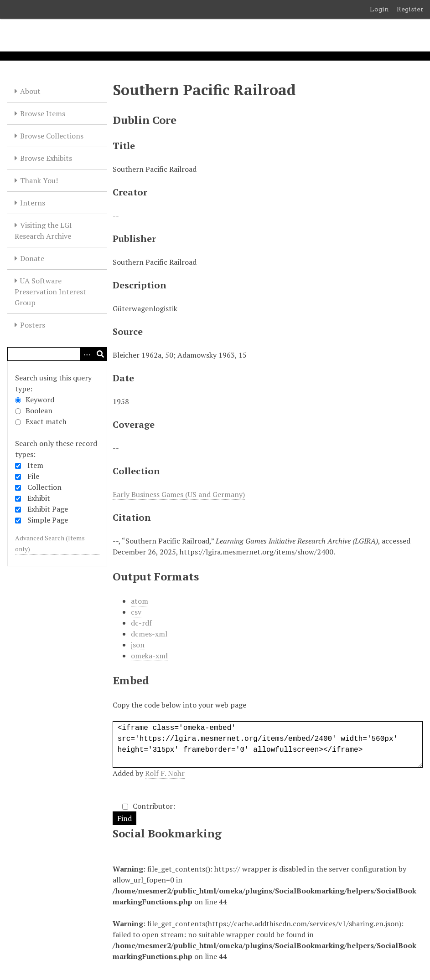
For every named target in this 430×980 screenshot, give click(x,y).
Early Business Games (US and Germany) (179, 494)
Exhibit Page (48, 509)
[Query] (57, 354)
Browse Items (43, 113)
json (138, 645)
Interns (33, 203)
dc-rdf (141, 623)
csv (136, 612)
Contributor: (149, 806)
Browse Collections (52, 136)
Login (379, 9)
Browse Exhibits (46, 158)
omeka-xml (149, 656)
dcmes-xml (149, 634)
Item (35, 465)
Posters (33, 325)
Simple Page (48, 520)
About (30, 91)
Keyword (35, 400)
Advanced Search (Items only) (50, 543)
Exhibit (39, 498)
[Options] (87, 354)
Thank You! (39, 180)
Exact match (41, 421)
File (33, 476)
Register (410, 9)
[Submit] (100, 354)
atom (140, 601)
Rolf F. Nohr (165, 773)
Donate (32, 258)
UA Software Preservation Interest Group (50, 292)
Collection (44, 487)
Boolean (34, 410)
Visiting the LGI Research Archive (43, 231)
